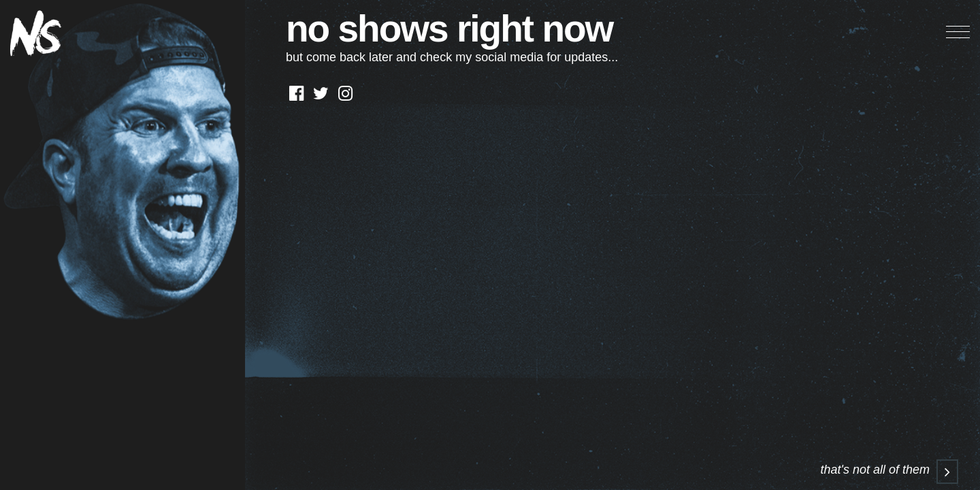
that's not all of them (889, 470)
